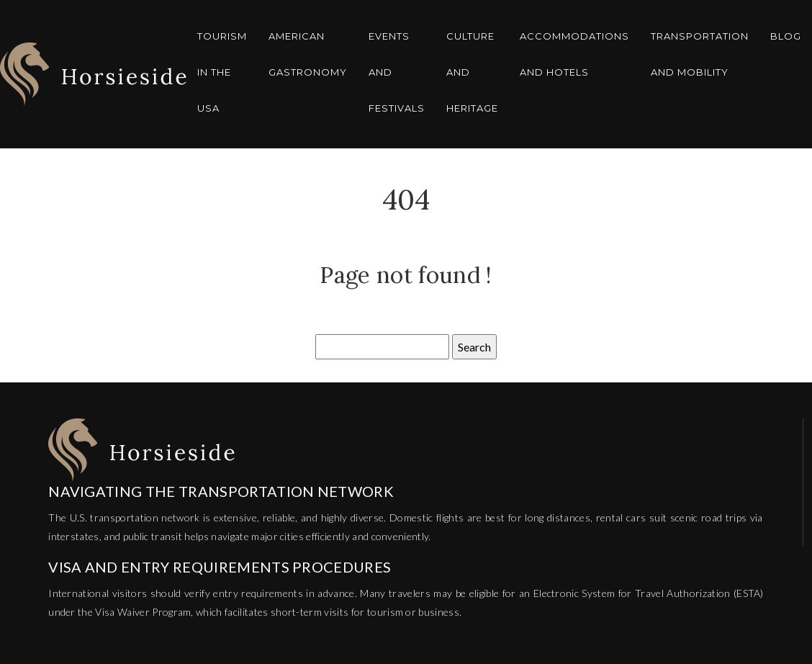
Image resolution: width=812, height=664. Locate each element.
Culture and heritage (472, 72)
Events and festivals (397, 72)
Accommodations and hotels (574, 54)
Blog (786, 36)
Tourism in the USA (222, 72)
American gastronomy (308, 54)
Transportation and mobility (700, 54)
